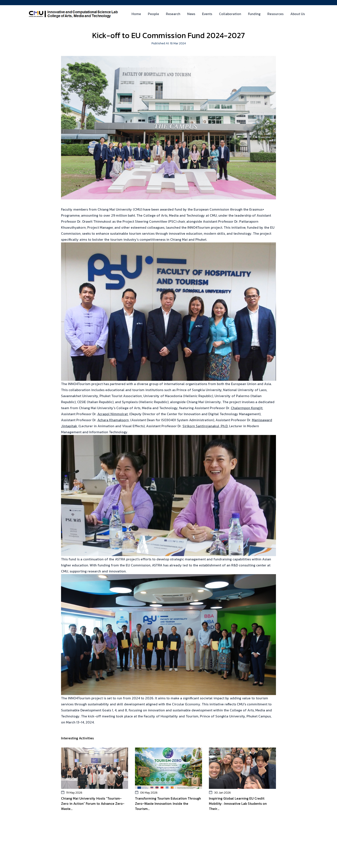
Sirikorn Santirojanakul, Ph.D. (205, 426)
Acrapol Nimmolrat (113, 414)
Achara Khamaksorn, (113, 420)
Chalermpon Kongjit (247, 408)
